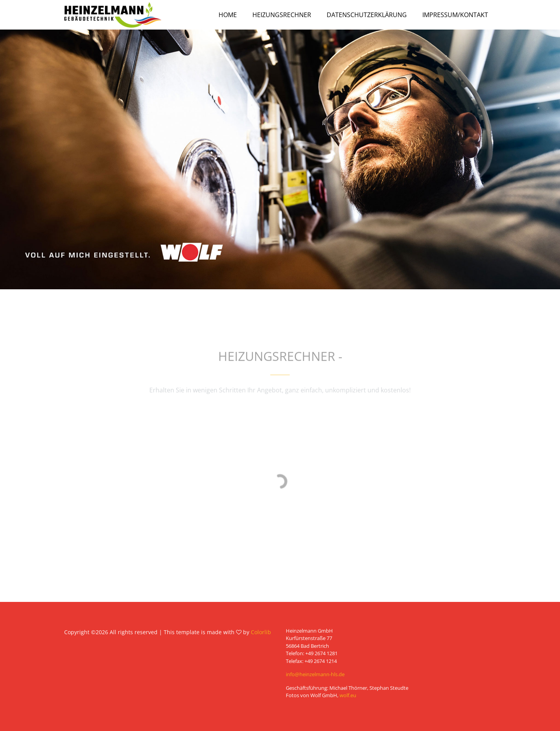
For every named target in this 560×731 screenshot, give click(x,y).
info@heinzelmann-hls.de (315, 674)
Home (228, 15)
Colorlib (261, 632)
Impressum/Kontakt (455, 15)
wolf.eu (348, 695)
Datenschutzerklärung (367, 15)
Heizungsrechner (282, 15)
